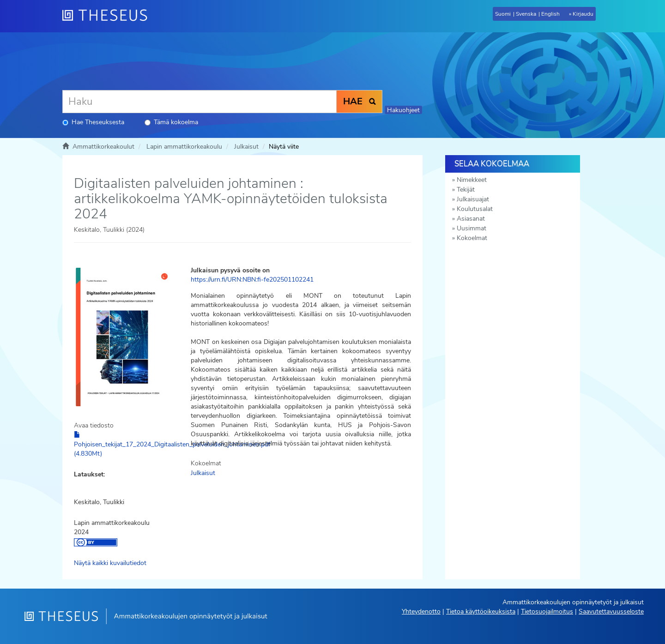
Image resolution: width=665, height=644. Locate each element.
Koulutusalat (475, 209)
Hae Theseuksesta (93, 122)
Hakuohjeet (403, 110)
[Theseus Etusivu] (109, 16)
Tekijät (466, 190)
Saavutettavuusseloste (611, 611)
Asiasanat (471, 219)
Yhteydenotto (421, 611)
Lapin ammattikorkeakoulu (184, 147)
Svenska (526, 14)
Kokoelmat (472, 238)
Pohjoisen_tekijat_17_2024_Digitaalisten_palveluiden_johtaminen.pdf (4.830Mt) (172, 445)
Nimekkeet (472, 180)
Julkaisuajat (473, 199)
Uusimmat (472, 228)
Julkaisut (246, 147)
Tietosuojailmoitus (547, 611)
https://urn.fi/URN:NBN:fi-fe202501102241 (252, 280)
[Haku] (199, 102)
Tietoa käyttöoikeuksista (481, 611)
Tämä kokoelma (171, 122)
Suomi (503, 14)
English (550, 14)
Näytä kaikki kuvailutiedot (110, 563)
